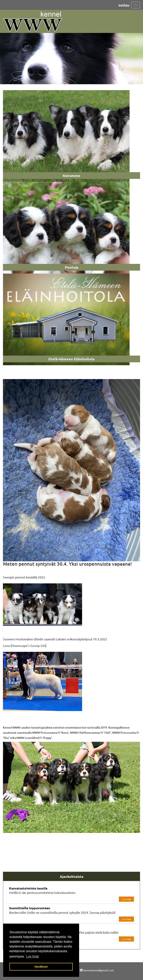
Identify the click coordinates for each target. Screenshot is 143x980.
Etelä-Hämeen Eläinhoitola (71, 359)
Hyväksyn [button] (41, 967)
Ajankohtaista (72, 876)
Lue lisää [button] (32, 956)
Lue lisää (126, 899)
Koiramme (72, 175)
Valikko (124, 5)
